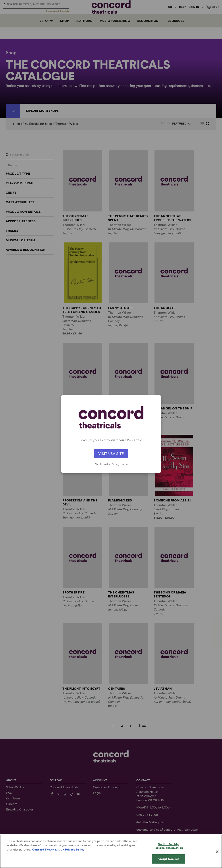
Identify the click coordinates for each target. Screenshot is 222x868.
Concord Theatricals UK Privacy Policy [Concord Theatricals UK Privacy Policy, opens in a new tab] (58, 859)
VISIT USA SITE (111, 454)
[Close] (217, 862)
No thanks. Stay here (111, 464)
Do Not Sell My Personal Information (168, 856)
